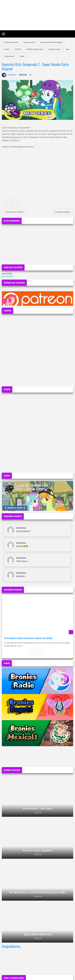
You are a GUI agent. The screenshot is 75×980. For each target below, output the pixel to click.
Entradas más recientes (14, 212)
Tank (67, 49)
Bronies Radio (7, 276)
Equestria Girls (29, 42)
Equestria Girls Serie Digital (51, 42)
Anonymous (21, 528)
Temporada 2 (9, 56)
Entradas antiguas (63, 212)
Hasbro (7, 49)
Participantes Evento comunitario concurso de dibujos (28, 638)
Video (22, 56)
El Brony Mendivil (11, 42)
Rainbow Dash (54, 49)
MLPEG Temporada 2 (35, 49)
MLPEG (18, 49)
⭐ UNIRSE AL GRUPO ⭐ (15, 508)
